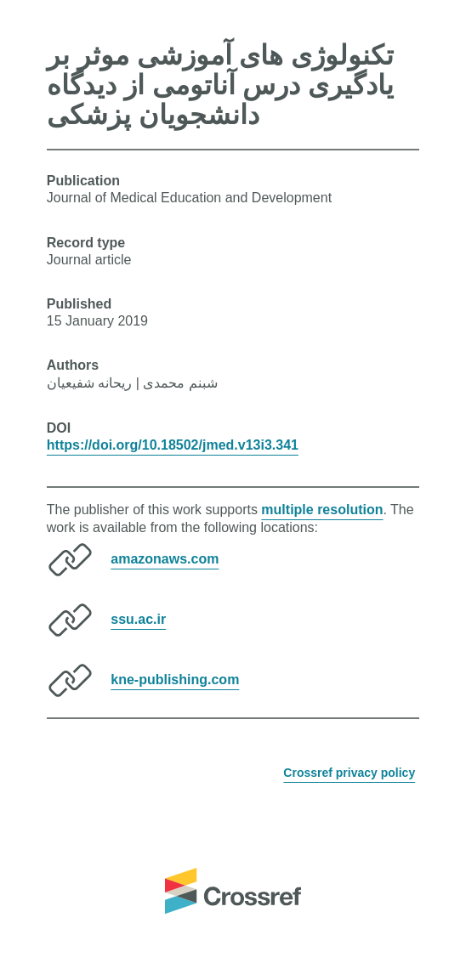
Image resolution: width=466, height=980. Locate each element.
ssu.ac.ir (138, 619)
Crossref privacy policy (349, 773)
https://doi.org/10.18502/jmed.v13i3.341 (173, 445)
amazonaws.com (165, 559)
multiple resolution (322, 510)
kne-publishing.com (175, 680)
